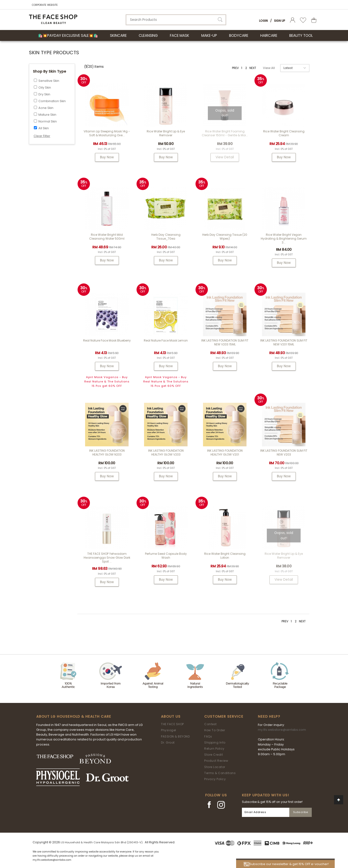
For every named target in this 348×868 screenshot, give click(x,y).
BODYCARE (239, 35)
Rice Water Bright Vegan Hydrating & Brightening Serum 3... (284, 239)
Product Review (216, 761)
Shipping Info (215, 742)
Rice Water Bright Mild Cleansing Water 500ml (107, 237)
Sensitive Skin (49, 81)
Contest (210, 724)
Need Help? (269, 716)
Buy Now (107, 157)
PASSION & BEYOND (175, 736)
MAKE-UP (209, 35)
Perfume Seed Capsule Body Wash (166, 556)
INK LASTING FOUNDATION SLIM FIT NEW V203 (284, 453)
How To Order (215, 730)
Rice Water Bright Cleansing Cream (284, 133)
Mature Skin (47, 115)
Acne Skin (46, 108)
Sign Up (280, 21)
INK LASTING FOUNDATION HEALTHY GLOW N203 (107, 453)
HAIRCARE (269, 35)
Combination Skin (52, 101)
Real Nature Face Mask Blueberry (107, 340)
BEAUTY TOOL (301, 35)
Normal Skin (48, 121)
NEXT (253, 68)
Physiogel (169, 730)
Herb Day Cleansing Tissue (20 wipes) (225, 237)
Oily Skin (45, 88)
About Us (171, 716)
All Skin (44, 128)
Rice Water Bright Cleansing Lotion (225, 556)
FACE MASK (180, 35)
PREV (235, 68)
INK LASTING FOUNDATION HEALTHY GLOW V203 (166, 453)
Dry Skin (44, 94)
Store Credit (214, 755)
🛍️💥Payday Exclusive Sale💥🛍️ (68, 35)
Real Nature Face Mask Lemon (166, 340)
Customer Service (224, 716)
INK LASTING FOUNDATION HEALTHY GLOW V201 (225, 453)
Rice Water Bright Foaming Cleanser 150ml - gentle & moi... (225, 133)
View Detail (225, 157)
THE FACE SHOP (172, 724)
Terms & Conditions (220, 773)
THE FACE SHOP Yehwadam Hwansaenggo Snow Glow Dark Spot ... (107, 558)
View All (269, 68)
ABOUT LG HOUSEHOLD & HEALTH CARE (74, 716)
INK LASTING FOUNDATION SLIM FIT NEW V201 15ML (284, 342)
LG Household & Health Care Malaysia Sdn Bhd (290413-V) (102, 842)
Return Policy (214, 749)
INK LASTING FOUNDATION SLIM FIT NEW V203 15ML (225, 342)
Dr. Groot (168, 742)
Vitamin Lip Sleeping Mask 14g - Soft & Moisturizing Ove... (107, 133)
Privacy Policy (215, 779)
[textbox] (176, 20)
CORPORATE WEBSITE (45, 5)
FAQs (208, 736)
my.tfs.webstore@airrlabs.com (282, 730)
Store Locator (215, 767)
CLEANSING (148, 35)
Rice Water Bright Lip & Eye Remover (166, 133)
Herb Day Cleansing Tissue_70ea (166, 237)
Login (263, 21)
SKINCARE (118, 35)
